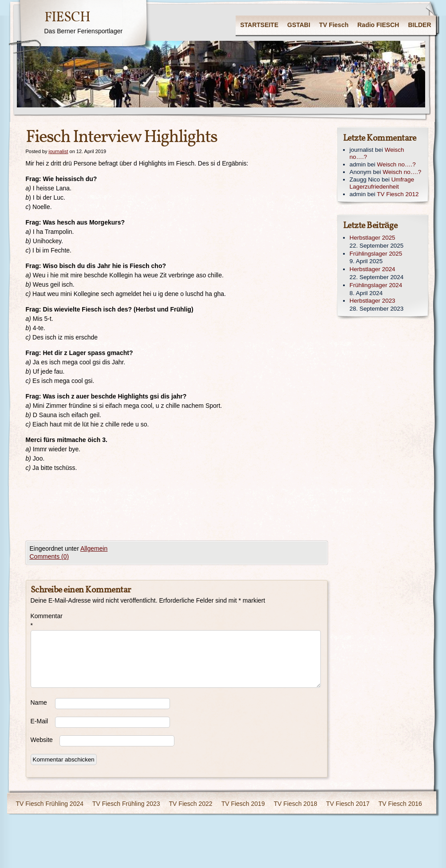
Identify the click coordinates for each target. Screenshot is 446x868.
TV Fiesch (334, 25)
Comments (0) (49, 556)
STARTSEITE (259, 25)
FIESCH (67, 18)
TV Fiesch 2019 (243, 804)
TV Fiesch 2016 (400, 804)
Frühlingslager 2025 (376, 254)
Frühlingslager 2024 (376, 285)
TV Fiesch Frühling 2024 (50, 804)
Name (39, 702)
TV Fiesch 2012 (398, 194)
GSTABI (299, 25)
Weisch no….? (397, 164)
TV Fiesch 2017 (348, 804)
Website (42, 740)
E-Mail (39, 721)
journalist (58, 151)
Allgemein (94, 548)
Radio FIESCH (378, 25)
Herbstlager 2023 (373, 301)
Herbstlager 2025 (373, 238)
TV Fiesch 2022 (191, 804)
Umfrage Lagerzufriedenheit (382, 183)
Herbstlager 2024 (373, 269)
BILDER (419, 25)
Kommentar (43, 621)
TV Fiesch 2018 (296, 804)
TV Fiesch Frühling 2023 (126, 804)
